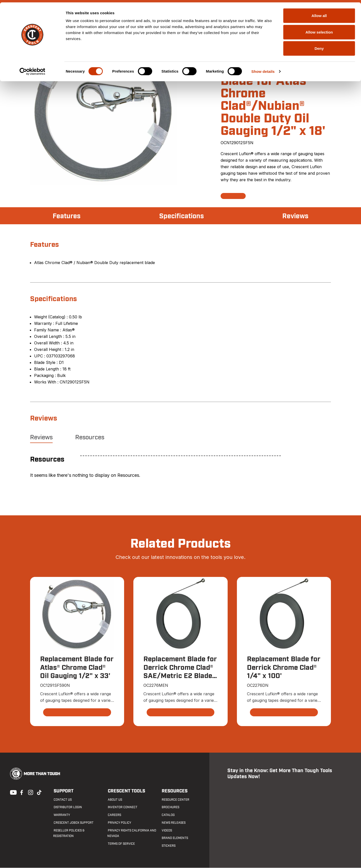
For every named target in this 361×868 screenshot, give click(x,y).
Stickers (168, 846)
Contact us (62, 800)
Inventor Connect (122, 807)
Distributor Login (67, 807)
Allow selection (319, 30)
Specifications (181, 216)
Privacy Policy (119, 823)
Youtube (12, 792)
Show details (263, 69)
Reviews (295, 216)
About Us (114, 800)
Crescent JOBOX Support (73, 823)
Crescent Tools (126, 791)
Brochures (170, 807)
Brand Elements (175, 838)
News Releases (173, 823)
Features (67, 216)
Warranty (61, 815)
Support (63, 791)
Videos (167, 830)
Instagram (30, 792)
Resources (90, 438)
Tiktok (39, 792)
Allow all (319, 13)
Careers (114, 815)
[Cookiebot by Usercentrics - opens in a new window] (32, 69)
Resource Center (175, 800)
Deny (319, 46)
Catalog (168, 815)
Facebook (21, 792)
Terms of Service (121, 844)
